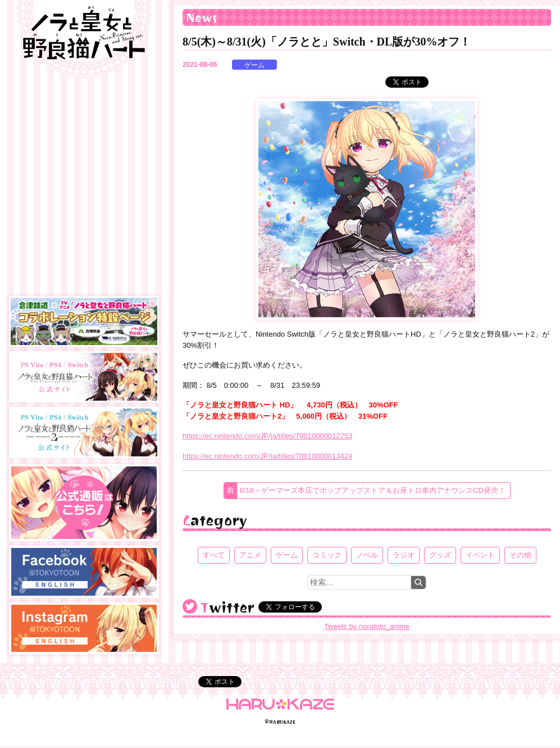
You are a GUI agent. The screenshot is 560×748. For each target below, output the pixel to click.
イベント (480, 555)
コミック (327, 555)
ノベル (367, 555)
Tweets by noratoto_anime (367, 626)
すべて (214, 555)
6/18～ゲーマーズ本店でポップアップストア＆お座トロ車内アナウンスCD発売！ (373, 490)
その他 (520, 555)
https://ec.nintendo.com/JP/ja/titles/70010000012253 (267, 436)
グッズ (440, 555)
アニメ (250, 555)
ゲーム (254, 65)
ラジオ (404, 555)
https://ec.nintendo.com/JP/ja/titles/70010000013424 (267, 456)
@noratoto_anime (190, 606)
